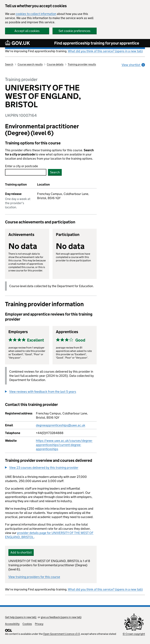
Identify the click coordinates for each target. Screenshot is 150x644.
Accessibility (12, 624)
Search (9, 64)
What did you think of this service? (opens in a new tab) (105, 51)
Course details (55, 64)
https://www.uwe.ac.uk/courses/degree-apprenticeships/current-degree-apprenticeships (64, 445)
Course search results (30, 64)
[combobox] (26, 172)
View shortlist (133, 65)
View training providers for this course (34, 577)
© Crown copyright (134, 634)
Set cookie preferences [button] (74, 31)
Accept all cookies (27, 31)
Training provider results (82, 64)
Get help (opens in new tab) (21, 617)
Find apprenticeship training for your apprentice (97, 43)
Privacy (39, 624)
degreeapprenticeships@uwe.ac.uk (61, 425)
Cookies (27, 624)
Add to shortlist (21, 552)
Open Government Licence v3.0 (61, 634)
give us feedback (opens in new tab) (61, 617)
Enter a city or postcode (21, 166)
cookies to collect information (36, 14)
